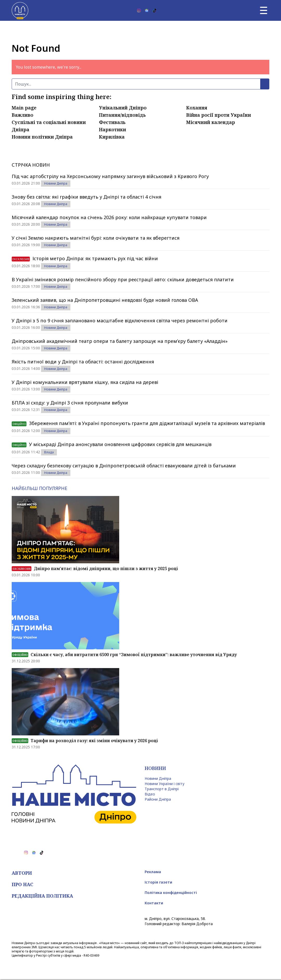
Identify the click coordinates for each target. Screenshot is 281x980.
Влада (49, 452)
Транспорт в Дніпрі (162, 789)
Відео (150, 794)
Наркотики (112, 129)
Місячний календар (211, 122)
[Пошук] (136, 84)
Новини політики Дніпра (42, 137)
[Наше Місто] (20, 10)
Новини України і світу (165, 784)
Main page (24, 108)
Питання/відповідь (122, 115)
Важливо (22, 115)
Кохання (197, 108)
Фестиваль (112, 122)
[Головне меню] (264, 10)
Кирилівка (112, 137)
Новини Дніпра (56, 183)
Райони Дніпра (158, 799)
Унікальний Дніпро (123, 108)
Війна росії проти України (219, 115)
